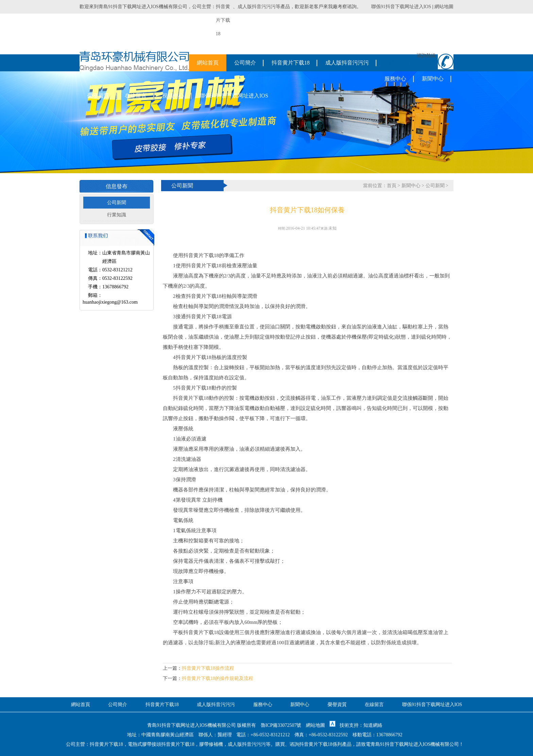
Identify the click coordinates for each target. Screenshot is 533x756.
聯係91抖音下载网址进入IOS (401, 7)
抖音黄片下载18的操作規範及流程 (218, 678)
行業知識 (117, 215)
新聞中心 (433, 79)
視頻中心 (173, 96)
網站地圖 (444, 7)
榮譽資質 (98, 96)
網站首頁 (208, 63)
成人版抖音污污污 (257, 7)
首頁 (392, 186)
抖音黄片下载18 (291, 63)
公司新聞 (117, 203)
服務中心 (395, 79)
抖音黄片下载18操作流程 (208, 668)
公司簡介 (245, 63)
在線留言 (136, 96)
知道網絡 (373, 725)
